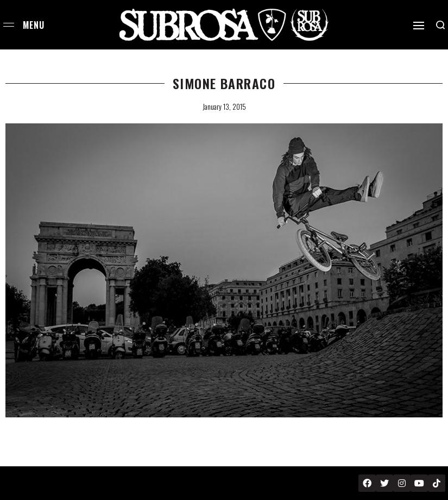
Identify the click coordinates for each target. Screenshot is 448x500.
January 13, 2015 (224, 107)
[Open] (419, 26)
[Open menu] (9, 25)
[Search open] (440, 25)
